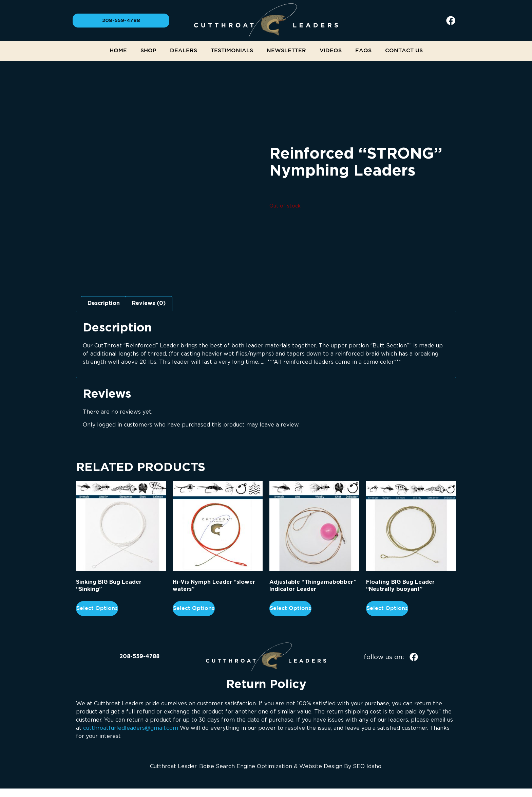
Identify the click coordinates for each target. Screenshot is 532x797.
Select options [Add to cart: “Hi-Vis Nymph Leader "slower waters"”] (194, 608)
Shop (148, 51)
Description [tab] (104, 303)
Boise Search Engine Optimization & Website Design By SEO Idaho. (291, 766)
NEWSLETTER (286, 51)
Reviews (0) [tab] (149, 303)
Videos (331, 51)
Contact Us (404, 51)
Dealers (184, 51)
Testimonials (232, 51)
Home (118, 51)
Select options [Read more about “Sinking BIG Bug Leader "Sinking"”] (97, 608)
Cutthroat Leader (173, 766)
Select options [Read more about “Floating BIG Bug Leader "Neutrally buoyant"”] (387, 608)
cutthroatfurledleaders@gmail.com (131, 728)
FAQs (363, 51)
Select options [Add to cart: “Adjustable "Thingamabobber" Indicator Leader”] (290, 608)
